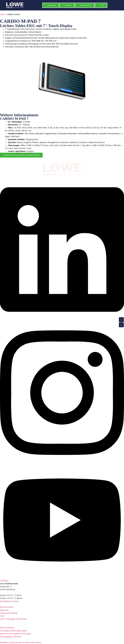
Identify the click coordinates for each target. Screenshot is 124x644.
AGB (2, 616)
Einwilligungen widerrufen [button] (11, 637)
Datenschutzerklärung (9, 613)
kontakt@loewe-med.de (9, 601)
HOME (2, 15)
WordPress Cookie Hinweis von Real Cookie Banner (21, 642)
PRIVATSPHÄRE (7, 628)
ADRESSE (4, 581)
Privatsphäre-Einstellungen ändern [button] (13, 631)
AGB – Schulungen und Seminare (13, 619)
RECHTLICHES (7, 607)
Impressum (4, 610)
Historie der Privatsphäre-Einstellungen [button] (15, 634)
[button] (62, 581)
